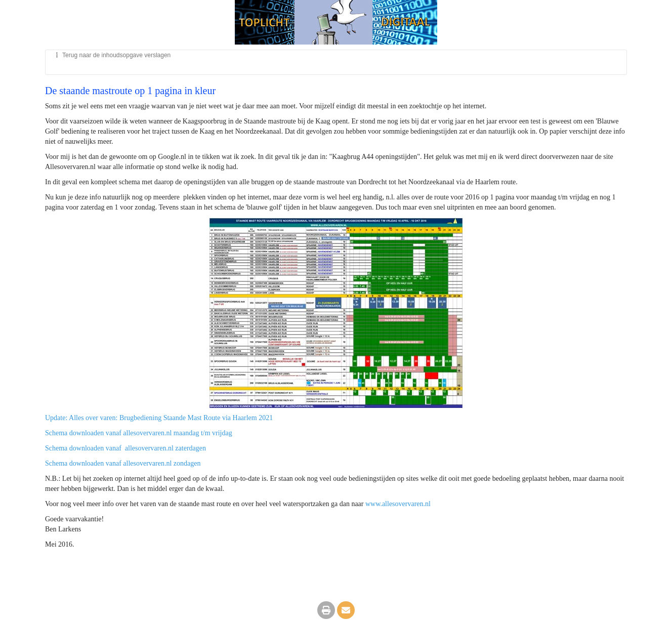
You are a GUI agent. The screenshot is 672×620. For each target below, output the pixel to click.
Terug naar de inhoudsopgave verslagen (112, 55)
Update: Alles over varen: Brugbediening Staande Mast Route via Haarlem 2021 (159, 418)
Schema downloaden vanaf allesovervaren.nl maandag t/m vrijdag (139, 433)
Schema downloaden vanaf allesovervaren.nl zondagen (123, 463)
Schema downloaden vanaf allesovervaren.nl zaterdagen (125, 448)
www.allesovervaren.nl (398, 504)
